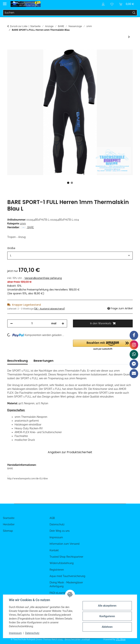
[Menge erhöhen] (63, 323)
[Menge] (32, 323)
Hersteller (9, 524)
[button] (103, 4)
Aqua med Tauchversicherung (67, 576)
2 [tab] (72, 183)
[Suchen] (67, 13)
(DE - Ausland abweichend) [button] (49, 309)
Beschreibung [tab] (17, 361)
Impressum (15, 633)
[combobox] (70, 256)
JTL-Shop (121, 639)
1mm (23, 223)
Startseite (9, 518)
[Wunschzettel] (112, 4)
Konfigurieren (107, 616)
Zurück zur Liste (19, 26)
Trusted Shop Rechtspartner (66, 557)
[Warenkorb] (127, 4)
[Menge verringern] (11, 323)
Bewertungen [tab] (43, 361)
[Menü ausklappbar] (5, 2)
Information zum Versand (65, 544)
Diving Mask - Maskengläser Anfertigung (66, 584)
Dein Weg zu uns (60, 531)
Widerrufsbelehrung (62, 563)
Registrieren (57, 570)
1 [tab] (68, 183)
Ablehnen (107, 627)
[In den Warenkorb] (10, 47)
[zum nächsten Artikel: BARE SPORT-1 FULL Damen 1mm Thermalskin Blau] (129, 37)
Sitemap (8, 531)
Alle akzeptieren (107, 606)
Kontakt (54, 550)
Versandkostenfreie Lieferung (43, 278)
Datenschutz (32, 633)
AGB (52, 518)
